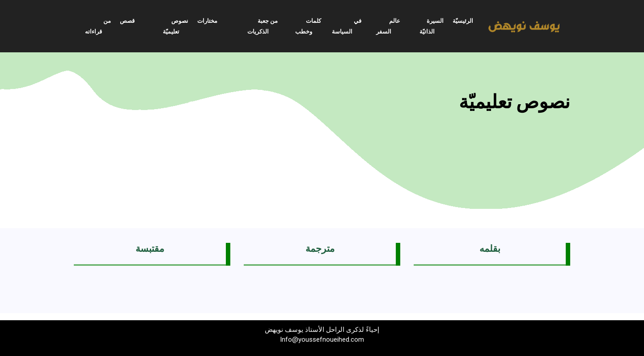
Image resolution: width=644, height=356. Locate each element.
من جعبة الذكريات (263, 26)
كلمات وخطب (308, 26)
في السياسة (347, 26)
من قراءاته (98, 26)
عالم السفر (388, 26)
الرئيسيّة (463, 21)
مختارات (207, 21)
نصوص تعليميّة (176, 26)
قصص (127, 21)
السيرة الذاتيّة (432, 26)
